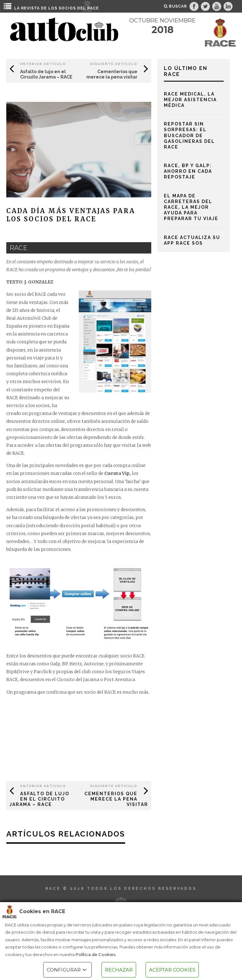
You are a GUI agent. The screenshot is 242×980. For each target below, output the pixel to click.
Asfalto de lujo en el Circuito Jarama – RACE (46, 74)
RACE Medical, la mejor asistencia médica (190, 100)
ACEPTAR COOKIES (172, 970)
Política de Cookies (95, 954)
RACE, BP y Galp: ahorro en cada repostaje (188, 171)
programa (25, 692)
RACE (93, 8)
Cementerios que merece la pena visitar (112, 74)
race (18, 248)
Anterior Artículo (43, 64)
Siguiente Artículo (114, 64)
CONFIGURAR (67, 970)
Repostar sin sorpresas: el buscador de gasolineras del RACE (189, 135)
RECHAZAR (119, 970)
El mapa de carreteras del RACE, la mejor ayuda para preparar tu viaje (191, 207)
